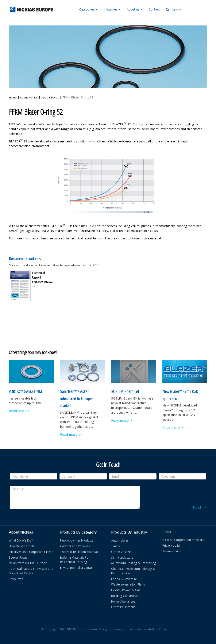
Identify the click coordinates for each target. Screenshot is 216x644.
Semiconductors (122, 557)
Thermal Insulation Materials (80, 552)
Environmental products (76, 568)
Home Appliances (123, 601)
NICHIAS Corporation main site (184, 540)
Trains (115, 546)
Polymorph (167, 629)
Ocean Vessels (121, 552)
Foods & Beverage (124, 579)
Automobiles (120, 540)
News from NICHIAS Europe (28, 563)
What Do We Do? (21, 540)
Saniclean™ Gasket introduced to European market (78, 398)
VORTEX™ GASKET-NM (25, 391)
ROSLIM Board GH (125, 391)
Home (13, 98)
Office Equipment (123, 607)
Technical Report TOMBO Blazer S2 (42, 280)
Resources (16, 579)
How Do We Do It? (22, 546)
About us (135, 9)
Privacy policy (172, 545)
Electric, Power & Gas (126, 590)
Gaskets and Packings (75, 546)
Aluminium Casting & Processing (134, 563)
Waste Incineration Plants (128, 584)
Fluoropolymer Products (77, 540)
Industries (112, 9)
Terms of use (172, 551)
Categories (88, 9)
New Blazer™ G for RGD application (180, 395)
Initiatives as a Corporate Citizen (31, 552)
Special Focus (50, 98)
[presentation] (174, 494)
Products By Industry (129, 532)
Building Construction (126, 596)
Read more (18, 411)
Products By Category (78, 532)
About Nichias (29, 98)
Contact (154, 9)
